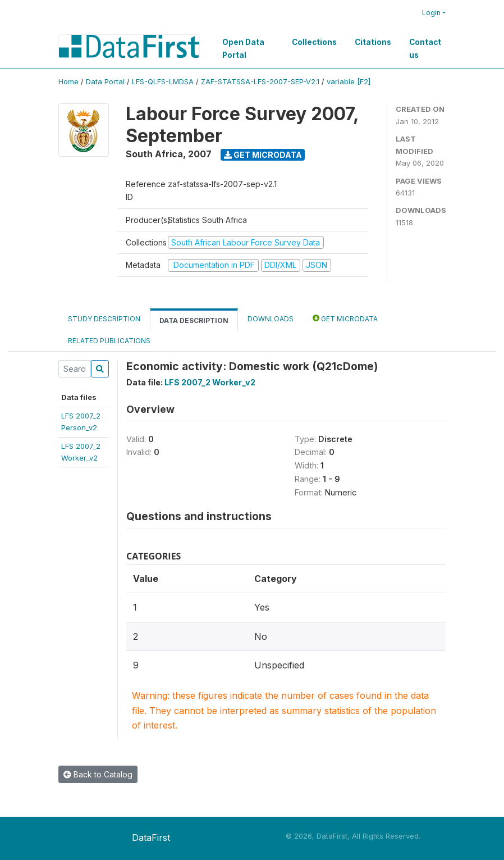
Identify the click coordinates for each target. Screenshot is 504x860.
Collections (314, 42)
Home (68, 82)
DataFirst (151, 838)
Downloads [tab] (271, 319)
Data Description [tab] (194, 320)
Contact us (425, 48)
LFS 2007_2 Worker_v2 (210, 382)
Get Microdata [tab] (345, 318)
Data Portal (105, 82)
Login (431, 13)
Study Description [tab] (104, 319)
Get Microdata (263, 155)
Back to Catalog (98, 774)
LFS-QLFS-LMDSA (163, 82)
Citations (373, 42)
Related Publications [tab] (109, 341)
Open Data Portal (243, 48)
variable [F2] (349, 82)
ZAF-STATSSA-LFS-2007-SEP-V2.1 (260, 82)
